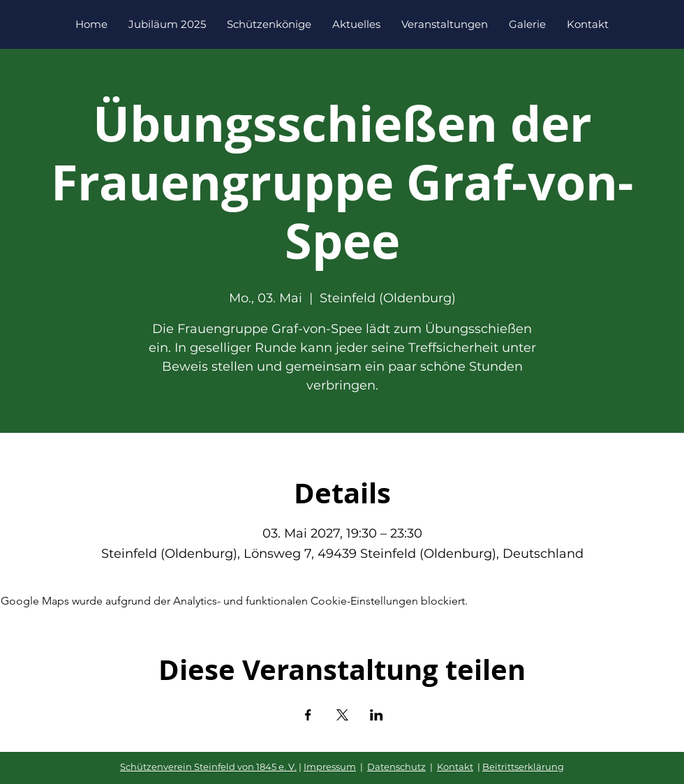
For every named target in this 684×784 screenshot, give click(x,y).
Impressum (330, 767)
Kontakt (455, 767)
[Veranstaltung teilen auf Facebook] (308, 715)
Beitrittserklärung (523, 767)
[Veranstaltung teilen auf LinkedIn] (377, 715)
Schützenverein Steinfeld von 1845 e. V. (208, 767)
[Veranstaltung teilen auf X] (342, 715)
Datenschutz (396, 767)
